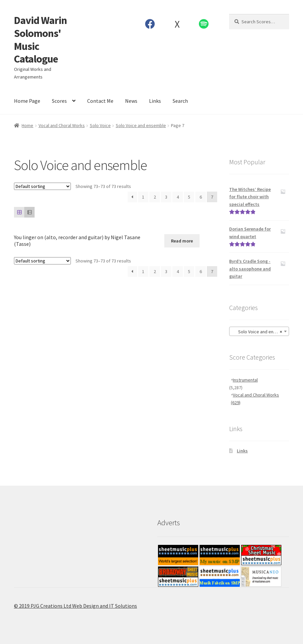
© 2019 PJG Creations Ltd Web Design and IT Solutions (76, 606)
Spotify (204, 24)
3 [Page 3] (166, 197)
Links (155, 101)
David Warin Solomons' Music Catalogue (40, 40)
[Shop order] (42, 186)
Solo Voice (100, 125)
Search (180, 101)
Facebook (150, 24)
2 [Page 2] (155, 197)
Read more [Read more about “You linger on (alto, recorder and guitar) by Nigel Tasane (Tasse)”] (182, 241)
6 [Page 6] (201, 197)
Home (27, 125)
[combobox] (259, 331)
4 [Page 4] (178, 197)
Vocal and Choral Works (62, 125)
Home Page (27, 101)
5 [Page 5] (189, 197)
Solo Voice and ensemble (141, 125)
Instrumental (245, 380)
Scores (59, 101)
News (131, 101)
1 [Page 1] (143, 197)
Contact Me (100, 101)
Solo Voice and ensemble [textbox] (260, 332)
